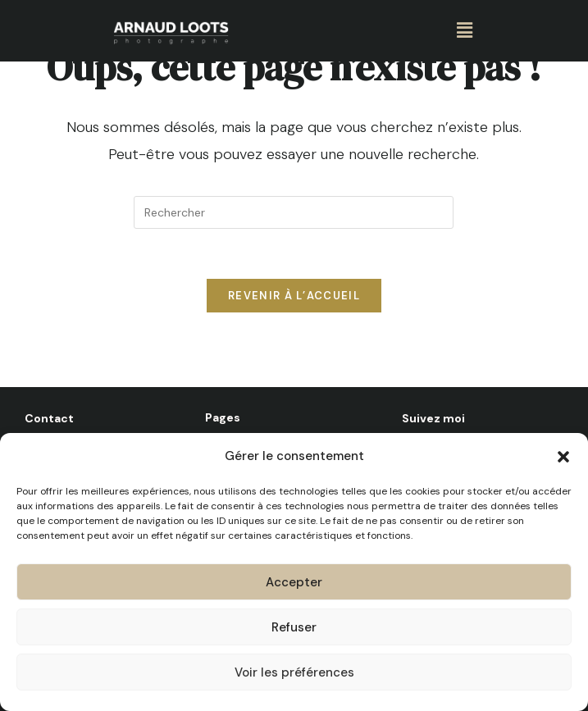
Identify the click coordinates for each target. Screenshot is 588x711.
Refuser (294, 630)
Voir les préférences (294, 675)
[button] (563, 459)
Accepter (294, 585)
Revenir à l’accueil (294, 296)
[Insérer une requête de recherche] (294, 212)
